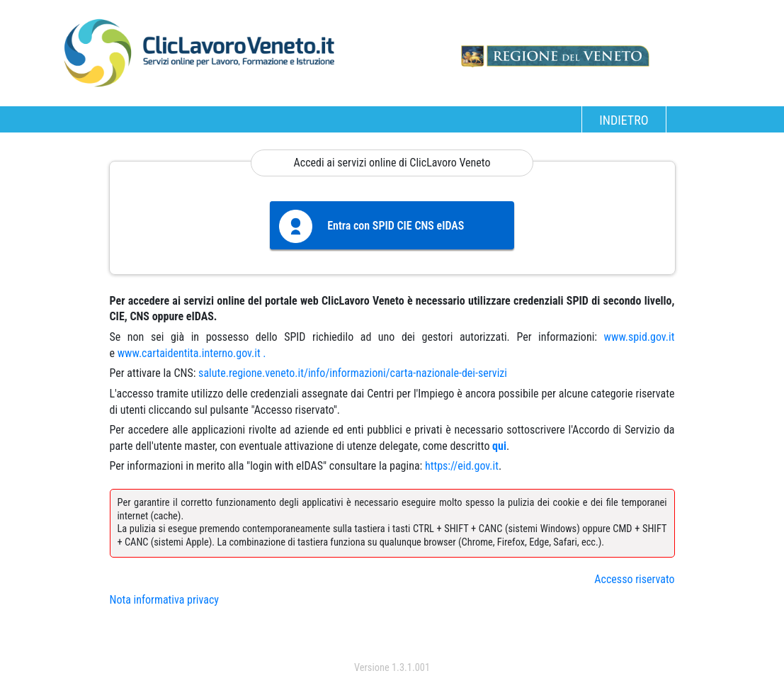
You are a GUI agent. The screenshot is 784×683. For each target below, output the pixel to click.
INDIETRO (624, 120)
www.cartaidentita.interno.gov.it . (192, 353)
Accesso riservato (634, 579)
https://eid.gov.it (462, 466)
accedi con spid (392, 639)
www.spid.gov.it (640, 337)
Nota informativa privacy (164, 600)
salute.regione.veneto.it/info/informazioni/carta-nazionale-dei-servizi (353, 373)
